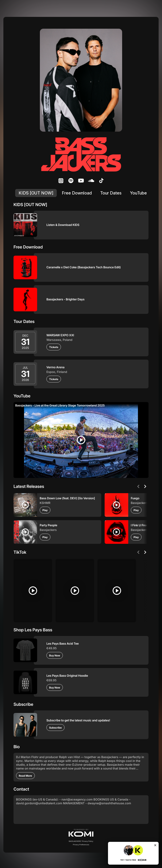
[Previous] (138, 486)
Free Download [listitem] (77, 193)
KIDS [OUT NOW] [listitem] (36, 193)
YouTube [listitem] (138, 193)
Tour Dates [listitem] (111, 193)
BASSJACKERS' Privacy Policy (81, 840)
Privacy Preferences (81, 843)
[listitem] (61, 181)
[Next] (145, 486)
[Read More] (25, 774)
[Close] (155, 845)
